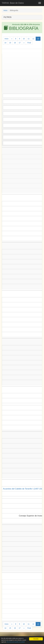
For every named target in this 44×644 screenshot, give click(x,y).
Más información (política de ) (16, 642)
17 (20, 43)
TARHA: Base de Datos (13, 3)
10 (24, 39)
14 (5, 43)
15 (10, 43)
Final (29, 43)
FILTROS (8, 17)
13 (38, 39)
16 (15, 43)
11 (29, 39)
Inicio (5, 10)
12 (33, 39)
